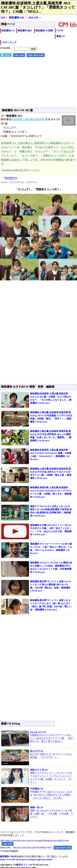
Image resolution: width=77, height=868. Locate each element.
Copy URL (19, 55)
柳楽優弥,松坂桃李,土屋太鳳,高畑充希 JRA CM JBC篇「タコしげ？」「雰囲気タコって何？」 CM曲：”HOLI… (38, 7)
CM (3, 18)
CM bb (60, 30)
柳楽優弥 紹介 (25, 31)
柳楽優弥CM (8, 31)
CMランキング (9, 42)
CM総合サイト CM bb (24, 865)
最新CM (60, 36)
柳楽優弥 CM (17, 18)
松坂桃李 (17, 119)
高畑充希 (39, 119)
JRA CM (33, 18)
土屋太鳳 (28, 119)
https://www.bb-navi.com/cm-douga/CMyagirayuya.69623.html (37, 841)
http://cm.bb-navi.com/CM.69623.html (32, 848)
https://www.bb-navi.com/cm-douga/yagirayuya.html (26, 859)
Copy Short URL (36, 55)
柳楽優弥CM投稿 (44, 31)
